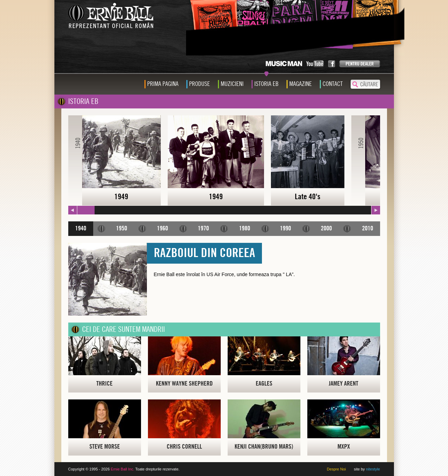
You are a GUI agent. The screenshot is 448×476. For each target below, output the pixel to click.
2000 (326, 228)
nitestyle (373, 469)
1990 (286, 228)
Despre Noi (336, 469)
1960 (162, 228)
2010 (368, 228)
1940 (81, 228)
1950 (122, 228)
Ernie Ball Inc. (123, 469)
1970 (203, 228)
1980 (245, 228)
